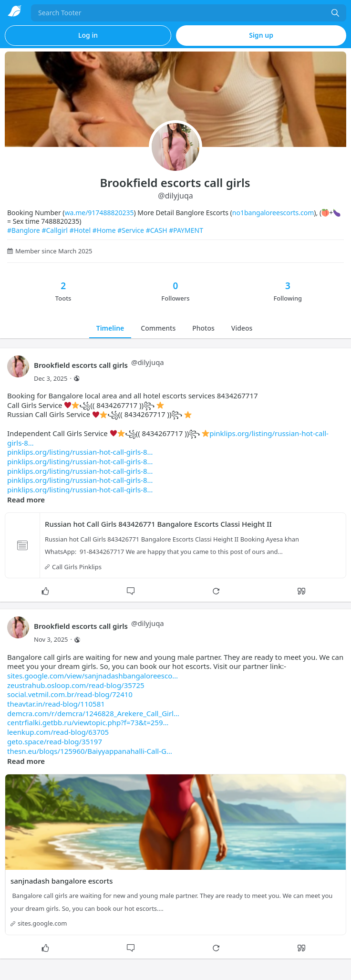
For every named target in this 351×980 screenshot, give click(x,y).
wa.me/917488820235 (99, 213)
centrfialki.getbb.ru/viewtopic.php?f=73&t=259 (88, 722)
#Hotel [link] (80, 230)
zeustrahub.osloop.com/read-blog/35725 (76, 685)
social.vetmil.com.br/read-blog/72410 (70, 694)
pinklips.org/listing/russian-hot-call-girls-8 (80, 452)
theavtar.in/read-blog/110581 (56, 704)
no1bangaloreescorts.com (273, 213)
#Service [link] (131, 230)
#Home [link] (104, 230)
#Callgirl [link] (55, 230)
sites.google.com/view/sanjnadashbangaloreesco (93, 676)
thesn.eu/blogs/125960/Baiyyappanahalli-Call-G (90, 751)
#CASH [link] (157, 230)
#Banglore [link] (24, 230)
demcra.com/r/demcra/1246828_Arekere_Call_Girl (93, 713)
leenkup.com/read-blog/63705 (58, 732)
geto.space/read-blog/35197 (55, 741)
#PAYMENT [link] (186, 230)
